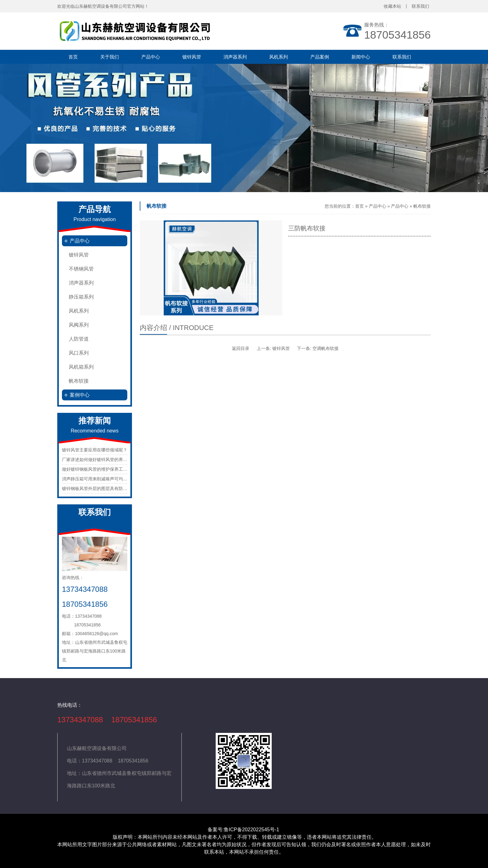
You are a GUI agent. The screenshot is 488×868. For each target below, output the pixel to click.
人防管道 (79, 339)
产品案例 (320, 57)
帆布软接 (79, 381)
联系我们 (402, 57)
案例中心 (80, 395)
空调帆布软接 (326, 348)
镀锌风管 (192, 57)
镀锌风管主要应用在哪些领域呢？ (95, 450)
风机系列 (279, 57)
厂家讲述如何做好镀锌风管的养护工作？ (101, 460)
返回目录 (241, 348)
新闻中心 (361, 57)
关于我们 (110, 57)
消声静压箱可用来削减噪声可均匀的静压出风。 (108, 479)
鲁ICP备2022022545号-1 (252, 830)
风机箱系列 (81, 367)
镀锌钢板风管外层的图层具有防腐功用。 (101, 488)
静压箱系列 (81, 297)
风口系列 (79, 353)
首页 (73, 57)
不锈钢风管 (81, 269)
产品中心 (151, 57)
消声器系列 (235, 57)
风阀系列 (79, 325)
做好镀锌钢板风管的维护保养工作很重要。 (103, 469)
